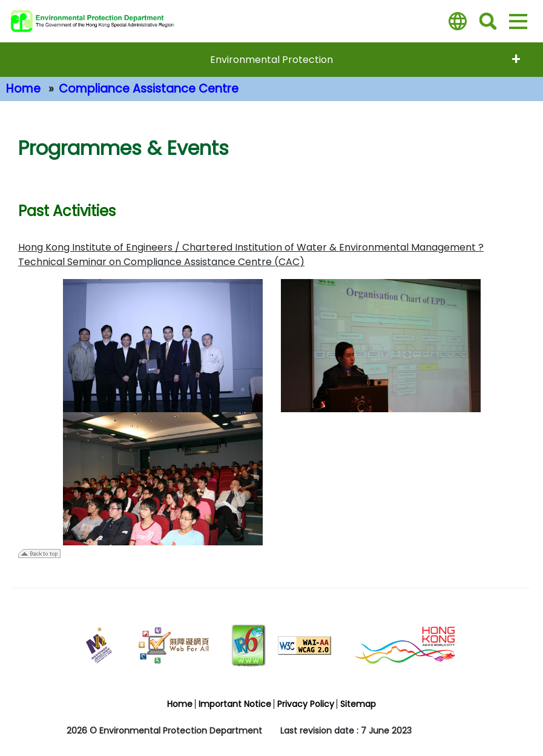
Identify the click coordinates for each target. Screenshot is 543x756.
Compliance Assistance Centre (149, 89)
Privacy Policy (306, 704)
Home (23, 89)
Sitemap (358, 704)
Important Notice (235, 704)
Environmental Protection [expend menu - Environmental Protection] (271, 60)
